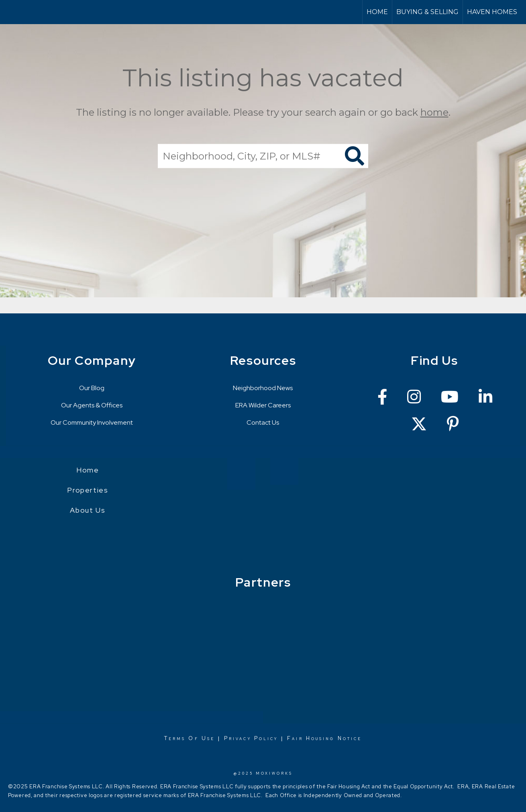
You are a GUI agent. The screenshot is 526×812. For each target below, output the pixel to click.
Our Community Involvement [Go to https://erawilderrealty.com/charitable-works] (92, 422)
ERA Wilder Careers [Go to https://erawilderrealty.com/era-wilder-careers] (263, 405)
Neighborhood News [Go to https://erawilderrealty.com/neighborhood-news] (263, 388)
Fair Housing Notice (324, 738)
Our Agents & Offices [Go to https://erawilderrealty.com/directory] (92, 405)
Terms (175, 738)
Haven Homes (492, 12)
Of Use (200, 738)
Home (377, 12)
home (434, 112)
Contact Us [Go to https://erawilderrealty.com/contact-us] (263, 422)
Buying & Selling (427, 12)
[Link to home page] (10, 12)
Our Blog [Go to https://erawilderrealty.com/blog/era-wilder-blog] (92, 388)
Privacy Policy (251, 738)
